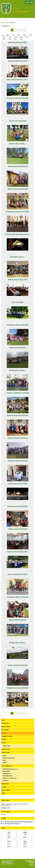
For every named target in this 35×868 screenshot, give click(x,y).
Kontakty (4, 787)
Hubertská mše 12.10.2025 (18, 42)
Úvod (3, 720)
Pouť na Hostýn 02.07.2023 (17, 574)
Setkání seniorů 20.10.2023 (18, 529)
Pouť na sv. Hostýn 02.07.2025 (17, 98)
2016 (31, 35)
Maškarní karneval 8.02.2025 (18, 189)
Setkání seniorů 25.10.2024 (17, 279)
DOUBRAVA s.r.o (7, 774)
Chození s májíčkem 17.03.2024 (18, 393)
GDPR (3, 793)
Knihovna (4, 739)
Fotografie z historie (7, 736)
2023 (10, 39)
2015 (25, 35)
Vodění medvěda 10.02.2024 (17, 438)
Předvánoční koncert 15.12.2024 (18, 212)
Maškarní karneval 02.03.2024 (18, 415)
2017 (4, 37)
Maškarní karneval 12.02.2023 (18, 688)
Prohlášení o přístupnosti (6, 862)
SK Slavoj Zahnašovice (9, 758)
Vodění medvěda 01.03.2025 (17, 166)
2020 (21, 37)
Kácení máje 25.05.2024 (18, 347)
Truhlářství (5, 780)
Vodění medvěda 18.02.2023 (18, 665)
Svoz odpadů (5, 730)
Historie (4, 743)
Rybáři (4, 756)
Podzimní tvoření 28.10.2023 (18, 506)
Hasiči (4, 760)
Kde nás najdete (6, 790)
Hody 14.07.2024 (18, 302)
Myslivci (5, 763)
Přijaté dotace (5, 784)
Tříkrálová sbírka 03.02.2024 (18, 461)
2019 (16, 37)
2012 (8, 35)
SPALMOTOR (6, 771)
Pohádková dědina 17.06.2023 (18, 597)
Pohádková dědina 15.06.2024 (18, 325)
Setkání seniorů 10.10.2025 (18, 61)
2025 (21, 39)
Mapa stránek (9, 861)
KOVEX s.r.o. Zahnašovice (10, 778)
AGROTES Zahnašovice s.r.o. (10, 769)
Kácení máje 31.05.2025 (18, 121)
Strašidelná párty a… (18, 257)
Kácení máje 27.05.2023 (18, 620)
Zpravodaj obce (6, 749)
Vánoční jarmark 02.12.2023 (17, 484)
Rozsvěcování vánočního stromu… (17, 234)
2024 (16, 39)
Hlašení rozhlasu (6, 727)
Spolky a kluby (6, 753)
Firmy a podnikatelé (7, 766)
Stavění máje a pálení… (18, 144)
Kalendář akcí (5, 723)
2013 (13, 35)
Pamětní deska (7, 746)
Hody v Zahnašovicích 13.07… (17, 79)
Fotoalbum (5, 733)
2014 (19, 35)
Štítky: (3, 35)
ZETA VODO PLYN (7, 776)
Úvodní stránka (5, 23)
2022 (4, 39)
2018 (10, 37)
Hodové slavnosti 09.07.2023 (18, 552)
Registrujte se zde (5, 808)
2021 (27, 37)
